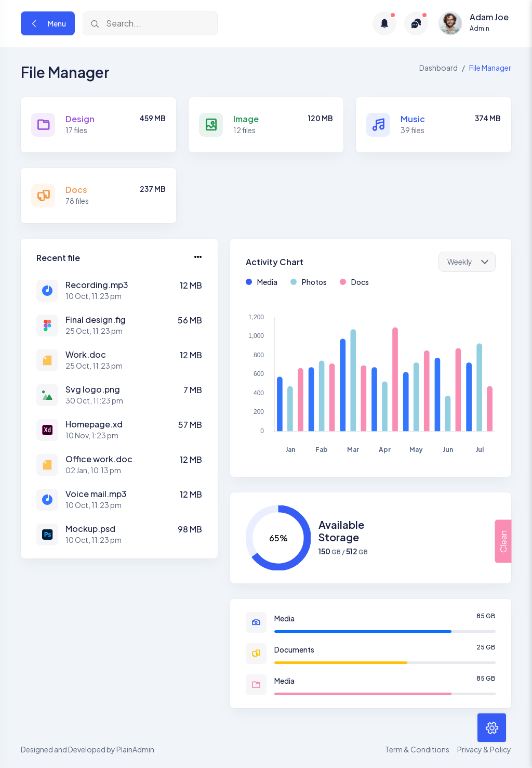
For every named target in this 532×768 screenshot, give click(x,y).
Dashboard (438, 68)
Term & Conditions (417, 749)
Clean (503, 541)
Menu (48, 23)
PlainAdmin (135, 749)
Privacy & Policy (484, 749)
